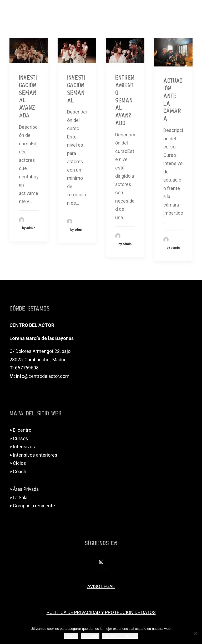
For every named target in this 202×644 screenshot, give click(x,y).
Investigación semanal (76, 88)
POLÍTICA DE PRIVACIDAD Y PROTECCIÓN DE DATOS (101, 612)
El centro (22, 430)
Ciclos (19, 463)
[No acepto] (195, 633)
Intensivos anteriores (35, 455)
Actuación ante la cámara (173, 98)
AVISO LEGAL (101, 586)
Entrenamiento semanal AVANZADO (125, 99)
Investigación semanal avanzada (28, 95)
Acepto (71, 636)
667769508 (27, 368)
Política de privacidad (120, 636)
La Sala (20, 498)
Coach (20, 472)
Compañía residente (34, 506)
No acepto (90, 636)
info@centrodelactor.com (43, 376)
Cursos (21, 438)
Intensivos (24, 447)
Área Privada (26, 489)
